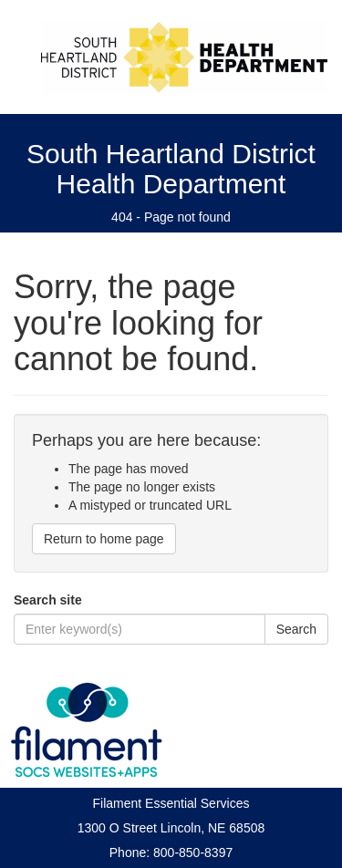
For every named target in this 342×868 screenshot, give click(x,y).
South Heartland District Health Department (171, 169)
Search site (48, 600)
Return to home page (104, 539)
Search (296, 629)
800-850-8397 (193, 852)
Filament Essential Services (171, 803)
